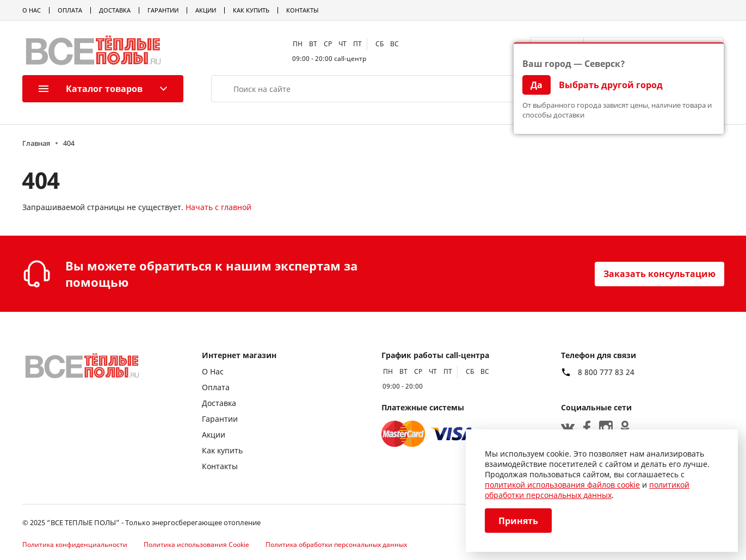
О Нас (32, 10)
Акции (206, 10)
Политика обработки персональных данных (336, 544)
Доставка (115, 10)
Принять (518, 521)
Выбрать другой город (611, 85)
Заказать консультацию (659, 274)
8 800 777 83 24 (606, 372)
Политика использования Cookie (196, 544)
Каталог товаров (91, 89)
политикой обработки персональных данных (587, 490)
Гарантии (163, 10)
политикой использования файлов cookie (562, 485)
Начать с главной (218, 207)
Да (537, 85)
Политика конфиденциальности (75, 544)
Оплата (70, 10)
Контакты (302, 10)
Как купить (251, 10)
